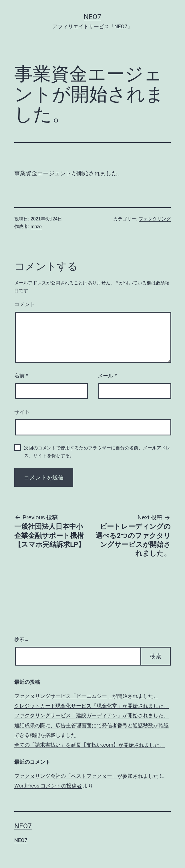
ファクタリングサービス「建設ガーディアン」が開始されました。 (91, 715)
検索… (21, 639)
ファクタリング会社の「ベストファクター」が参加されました (86, 776)
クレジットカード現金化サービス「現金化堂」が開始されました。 (91, 706)
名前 (21, 376)
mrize (36, 227)
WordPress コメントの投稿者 (48, 786)
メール (107, 376)
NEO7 (92, 17)
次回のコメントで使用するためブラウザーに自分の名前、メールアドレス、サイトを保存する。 (97, 452)
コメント (25, 304)
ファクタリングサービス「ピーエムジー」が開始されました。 (86, 696)
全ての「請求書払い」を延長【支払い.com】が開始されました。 (89, 745)
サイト (22, 412)
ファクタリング (155, 219)
